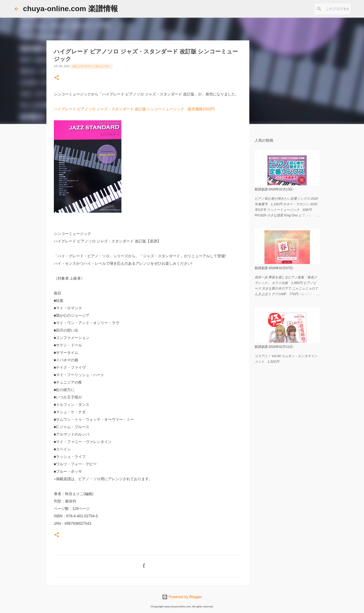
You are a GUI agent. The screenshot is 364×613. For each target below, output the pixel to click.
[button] (57, 78)
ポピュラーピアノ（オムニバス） (92, 66)
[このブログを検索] (326, 9)
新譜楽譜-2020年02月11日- (274, 347)
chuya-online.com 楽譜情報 (70, 9)
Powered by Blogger (182, 597)
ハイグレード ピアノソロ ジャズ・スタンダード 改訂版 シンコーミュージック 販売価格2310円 (134, 109)
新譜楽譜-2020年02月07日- (274, 268)
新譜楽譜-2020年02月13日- (274, 189)
